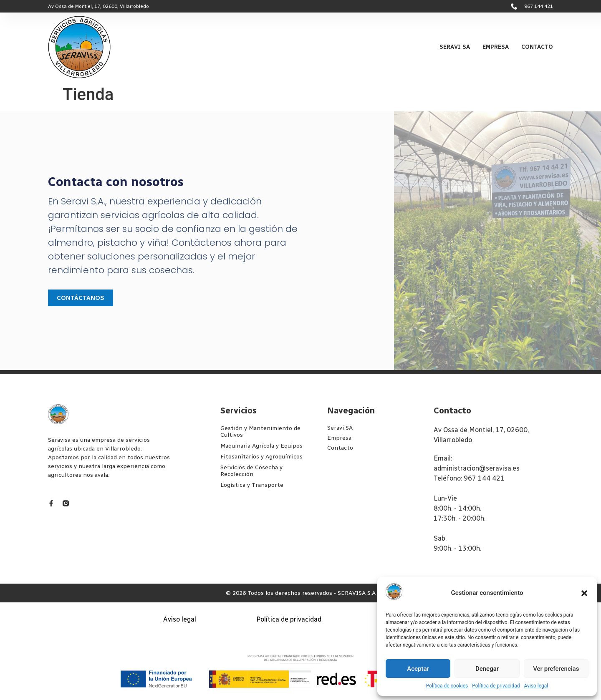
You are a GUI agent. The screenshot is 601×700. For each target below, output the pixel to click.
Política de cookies (447, 686)
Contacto (537, 47)
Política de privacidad (496, 686)
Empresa (496, 47)
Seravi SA (455, 47)
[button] (584, 593)
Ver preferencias (556, 669)
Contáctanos (81, 298)
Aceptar (418, 669)
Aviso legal (536, 686)
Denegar (487, 669)
